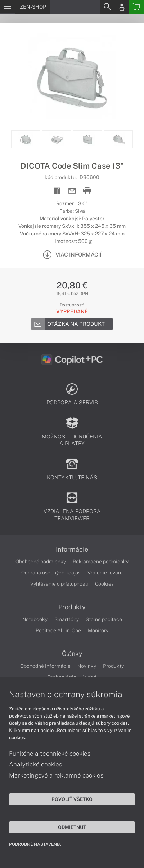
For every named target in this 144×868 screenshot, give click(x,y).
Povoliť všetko (72, 799)
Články (72, 654)
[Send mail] (72, 191)
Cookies (104, 584)
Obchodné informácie (45, 666)
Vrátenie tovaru (105, 573)
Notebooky (35, 619)
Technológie (62, 677)
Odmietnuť (72, 827)
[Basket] (136, 7)
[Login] (122, 7)
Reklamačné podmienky (101, 562)
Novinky (87, 666)
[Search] (107, 7)
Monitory (98, 630)
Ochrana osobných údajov (51, 573)
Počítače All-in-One (58, 630)
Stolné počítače (104, 619)
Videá (90, 677)
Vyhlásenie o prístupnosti (59, 584)
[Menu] (7, 7)
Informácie (72, 549)
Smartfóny (67, 619)
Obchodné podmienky (41, 562)
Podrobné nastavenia (35, 844)
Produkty (72, 607)
